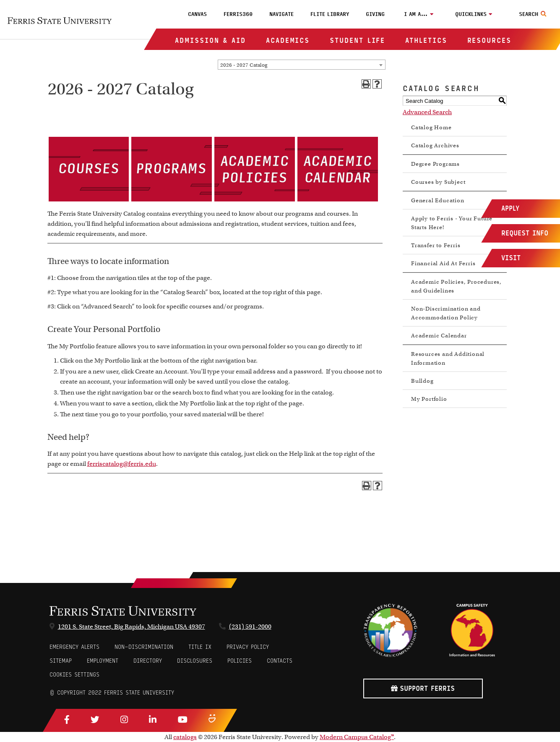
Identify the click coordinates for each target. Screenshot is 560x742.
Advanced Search (427, 112)
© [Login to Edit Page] (52, 693)
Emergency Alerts (74, 647)
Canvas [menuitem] (197, 14)
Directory (148, 661)
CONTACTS (280, 661)
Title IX (200, 647)
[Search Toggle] (534, 14)
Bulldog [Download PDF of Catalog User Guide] (422, 381)
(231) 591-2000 (250, 627)
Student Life (357, 40)
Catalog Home (431, 127)
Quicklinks (471, 14)
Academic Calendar (439, 336)
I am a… (416, 14)
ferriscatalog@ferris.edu (122, 464)
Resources (489, 40)
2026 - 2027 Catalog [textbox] (244, 65)
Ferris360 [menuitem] (238, 14)
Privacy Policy (248, 647)
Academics (288, 40)
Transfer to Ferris (436, 245)
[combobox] (302, 65)
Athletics (426, 40)
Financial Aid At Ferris (443, 263)
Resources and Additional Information (448, 358)
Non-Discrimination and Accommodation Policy (446, 313)
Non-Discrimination (144, 647)
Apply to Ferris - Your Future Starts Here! (452, 223)
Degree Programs (435, 164)
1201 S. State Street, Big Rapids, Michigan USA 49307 (132, 627)
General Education (438, 200)
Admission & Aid (210, 40)
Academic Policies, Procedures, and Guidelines (456, 286)
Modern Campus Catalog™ (357, 737)
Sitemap (61, 661)
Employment (103, 661)
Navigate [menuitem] (281, 14)
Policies (240, 661)
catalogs (185, 737)
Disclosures (195, 661)
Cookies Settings (74, 675)
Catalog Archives (435, 145)
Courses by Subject (438, 182)
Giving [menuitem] (375, 14)
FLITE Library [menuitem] (330, 14)
